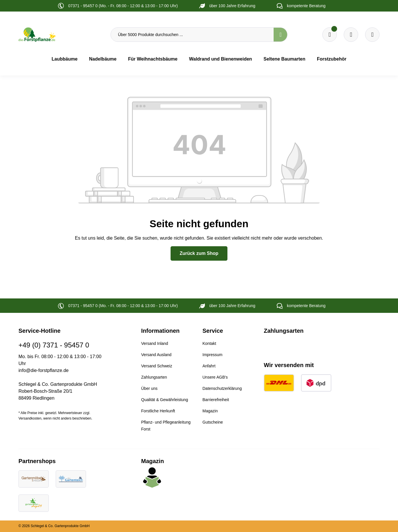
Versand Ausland (156, 355)
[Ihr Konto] (372, 35)
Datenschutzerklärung (222, 388)
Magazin (210, 411)
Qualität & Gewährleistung (165, 400)
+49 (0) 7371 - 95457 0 (54, 345)
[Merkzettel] (330, 35)
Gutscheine (213, 422)
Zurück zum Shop (199, 253)
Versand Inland (155, 343)
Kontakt (209, 343)
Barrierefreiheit (216, 400)
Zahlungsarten (154, 377)
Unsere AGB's (215, 377)
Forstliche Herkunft (158, 411)
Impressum (213, 355)
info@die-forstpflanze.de (44, 370)
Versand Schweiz (157, 366)
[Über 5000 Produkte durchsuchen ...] (192, 35)
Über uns (149, 388)
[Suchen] (281, 35)
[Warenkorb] (351, 35)
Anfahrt (209, 366)
